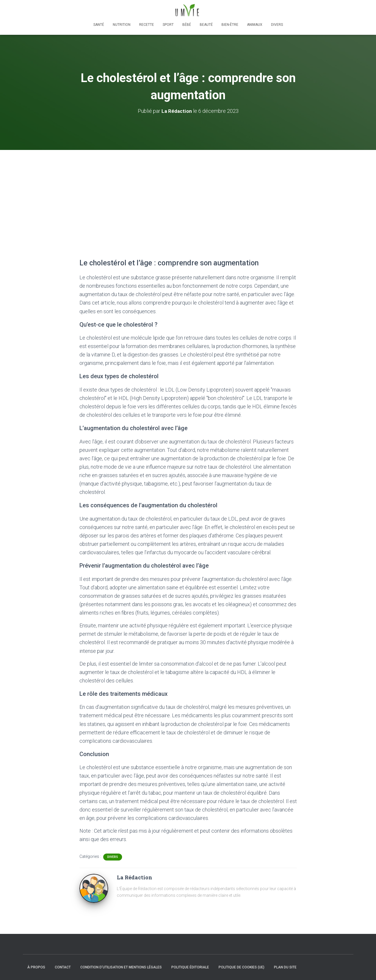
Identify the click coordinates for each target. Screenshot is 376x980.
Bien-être (230, 25)
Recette (147, 25)
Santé (99, 25)
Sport (168, 25)
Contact (63, 967)
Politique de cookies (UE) (241, 967)
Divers (277, 25)
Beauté (206, 25)
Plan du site (285, 967)
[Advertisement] (188, 193)
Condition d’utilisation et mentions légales (121, 967)
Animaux (255, 25)
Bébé (187, 25)
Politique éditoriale (190, 967)
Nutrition (122, 25)
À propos (36, 967)
